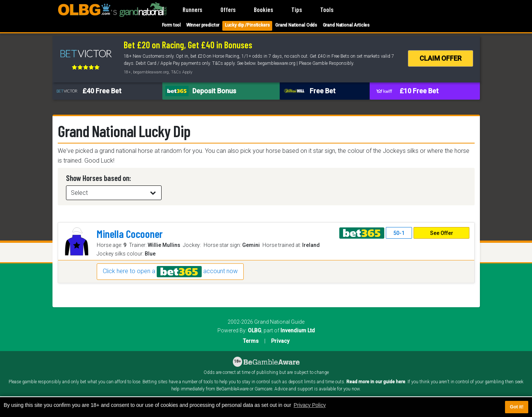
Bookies (263, 9)
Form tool (172, 25)
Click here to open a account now (170, 272)
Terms (251, 341)
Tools (327, 9)
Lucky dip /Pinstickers (247, 25)
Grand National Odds (296, 25)
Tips (297, 9)
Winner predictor (203, 25)
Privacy (280, 341)
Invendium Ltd (298, 330)
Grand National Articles (346, 25)
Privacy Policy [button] (310, 405)
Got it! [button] (517, 407)
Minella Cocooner (130, 234)
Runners (192, 9)
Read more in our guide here (376, 382)
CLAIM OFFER (441, 58)
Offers (228, 9)
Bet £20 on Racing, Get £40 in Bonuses (188, 45)
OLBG (255, 330)
